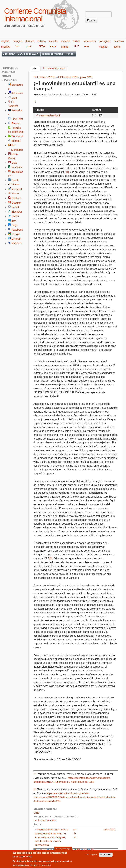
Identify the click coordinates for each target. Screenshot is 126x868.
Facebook (17, 230)
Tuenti (15, 180)
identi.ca (16, 198)
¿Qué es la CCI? (28, 54)
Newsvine (17, 167)
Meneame (17, 150)
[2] (51, 558)
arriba (75, 833)
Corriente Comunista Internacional (35, 15)
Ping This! (17, 119)
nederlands (89, 41)
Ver (36, 68)
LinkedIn (16, 239)
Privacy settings (63, 849)
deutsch (30, 41)
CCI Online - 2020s (44, 77)
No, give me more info (40, 866)
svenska (53, 41)
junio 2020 (86, 77)
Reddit (15, 207)
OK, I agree (91, 855)
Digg (14, 98)
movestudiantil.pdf (50, 116)
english (5, 41)
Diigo (14, 225)
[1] (68, 172)
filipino (65, 47)
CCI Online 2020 (68, 77)
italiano (42, 41)
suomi (117, 47)
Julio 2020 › (110, 830)
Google (16, 234)
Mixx (14, 163)
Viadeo (16, 185)
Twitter (15, 216)
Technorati (17, 136)
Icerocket (17, 189)
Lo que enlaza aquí (54, 69)
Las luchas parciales (45, 820)
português (105, 41)
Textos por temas (52, 54)
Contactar (9, 54)
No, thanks (106, 855)
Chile (36, 813)
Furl (14, 145)
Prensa (69, 54)
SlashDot (17, 212)
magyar (103, 47)
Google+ (16, 203)
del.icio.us (17, 93)
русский (6, 47)
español (66, 41)
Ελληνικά (119, 41)
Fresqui (16, 123)
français (18, 41)
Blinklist (16, 141)
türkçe (77, 41)
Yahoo (15, 194)
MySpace (17, 243)
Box (14, 221)
